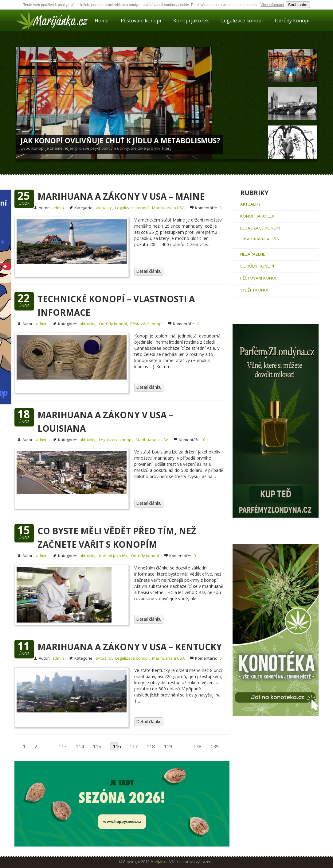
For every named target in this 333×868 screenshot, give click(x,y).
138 (197, 746)
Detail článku (149, 271)
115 (97, 746)
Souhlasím (298, 5)
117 (133, 746)
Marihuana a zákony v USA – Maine (121, 196)
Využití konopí (255, 290)
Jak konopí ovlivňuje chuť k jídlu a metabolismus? (120, 141)
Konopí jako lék (191, 21)
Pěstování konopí (141, 21)
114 (80, 746)
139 (215, 746)
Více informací (272, 5)
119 (168, 746)
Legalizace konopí (242, 21)
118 (151, 746)
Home (102, 21)
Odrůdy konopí (292, 21)
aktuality (104, 208)
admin (58, 208)
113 (63, 746)
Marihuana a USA (168, 208)
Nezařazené (253, 254)
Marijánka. (159, 862)
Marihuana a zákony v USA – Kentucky (130, 647)
